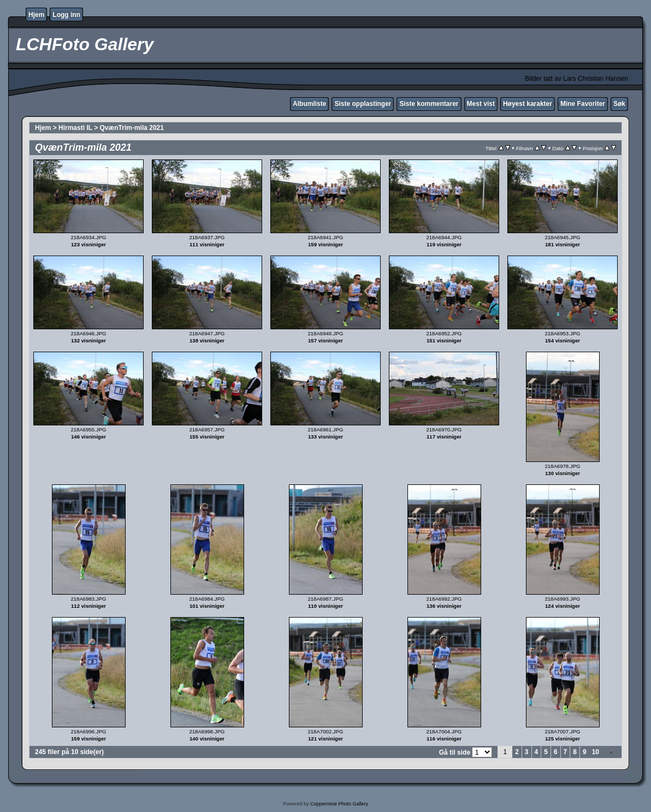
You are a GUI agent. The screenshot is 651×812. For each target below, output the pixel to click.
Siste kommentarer (429, 104)
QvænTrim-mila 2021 (132, 128)
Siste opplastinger (363, 104)
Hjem (36, 15)
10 (596, 752)
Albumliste (309, 104)
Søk (619, 104)
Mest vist (481, 104)
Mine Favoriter (583, 104)
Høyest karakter (528, 104)
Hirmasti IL (75, 128)
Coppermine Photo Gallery (339, 804)
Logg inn (66, 15)
